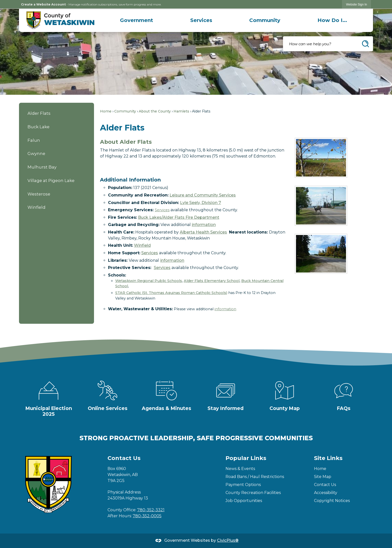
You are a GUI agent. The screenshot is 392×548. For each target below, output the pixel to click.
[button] (365, 44)
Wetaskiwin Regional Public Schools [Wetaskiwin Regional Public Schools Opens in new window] (149, 281)
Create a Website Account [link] (43, 4)
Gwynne (36, 153)
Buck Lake (38, 127)
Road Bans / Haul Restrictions (255, 477)
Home (106, 111)
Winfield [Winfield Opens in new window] (142, 245)
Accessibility (326, 493)
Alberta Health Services (203, 232)
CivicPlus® (228, 540)
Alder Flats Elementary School (212, 281)
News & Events (240, 469)
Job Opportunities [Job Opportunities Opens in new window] (244, 501)
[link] (356, 4)
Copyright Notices (332, 501)
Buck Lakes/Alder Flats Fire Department (179, 217)
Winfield (36, 207)
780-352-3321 (151, 510)
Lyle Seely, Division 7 (200, 203)
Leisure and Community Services (203, 195)
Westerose (39, 194)
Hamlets (181, 111)
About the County (155, 111)
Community (125, 111)
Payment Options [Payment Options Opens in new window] (243, 485)
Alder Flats (39, 113)
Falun (34, 140)
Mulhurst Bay (42, 167)
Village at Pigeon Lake (51, 180)
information (204, 225)
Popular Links (246, 458)
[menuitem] (136, 20)
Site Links (328, 458)
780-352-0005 (147, 516)
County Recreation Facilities (253, 493)
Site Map (323, 477)
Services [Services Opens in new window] (162, 268)
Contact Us (325, 485)
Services (162, 210)
